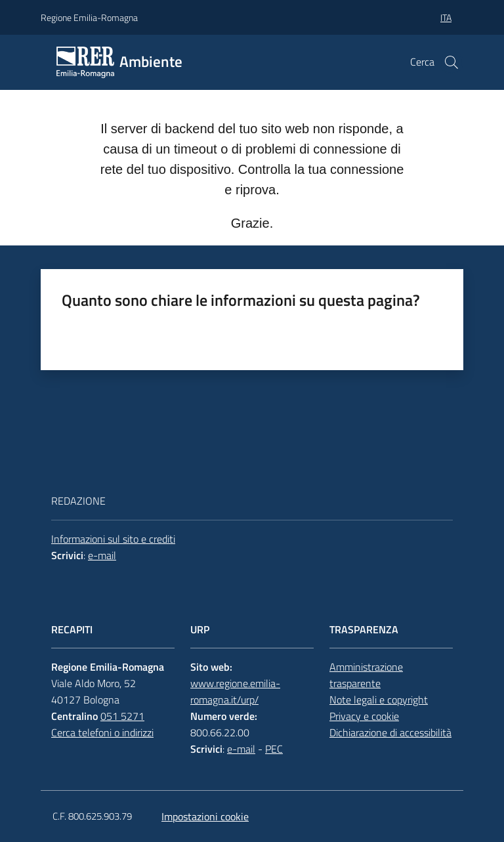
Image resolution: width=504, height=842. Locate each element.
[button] (451, 62)
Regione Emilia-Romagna (89, 17)
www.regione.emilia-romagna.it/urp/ (235, 691)
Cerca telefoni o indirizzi (102, 732)
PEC (274, 749)
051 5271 (122, 716)
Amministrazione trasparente (366, 675)
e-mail (102, 555)
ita (446, 17)
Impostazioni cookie (205, 816)
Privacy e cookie (364, 716)
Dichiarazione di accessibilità (390, 732)
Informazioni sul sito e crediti (113, 539)
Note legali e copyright (379, 700)
